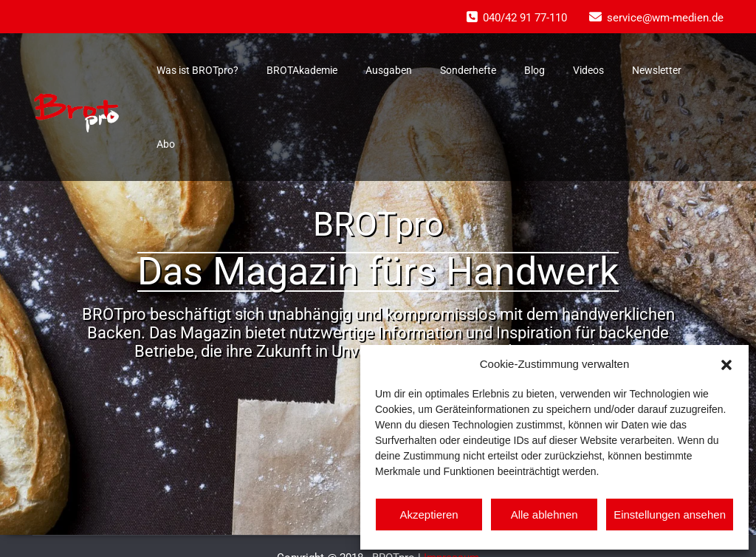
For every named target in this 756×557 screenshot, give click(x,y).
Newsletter (657, 70)
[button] (726, 363)
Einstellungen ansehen (670, 515)
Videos (588, 70)
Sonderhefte (468, 70)
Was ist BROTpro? (197, 70)
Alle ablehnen (544, 515)
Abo (166, 144)
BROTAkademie (302, 70)
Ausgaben (389, 70)
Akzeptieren (429, 515)
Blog (535, 70)
